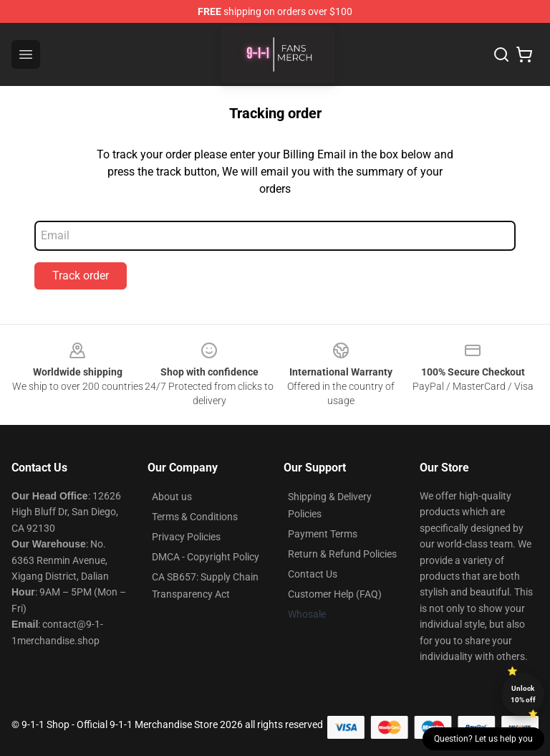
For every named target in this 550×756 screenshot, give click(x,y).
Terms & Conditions (195, 517)
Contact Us (313, 574)
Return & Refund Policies (342, 554)
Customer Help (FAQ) (335, 594)
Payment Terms (323, 534)
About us (172, 497)
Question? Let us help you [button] (483, 739)
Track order (81, 276)
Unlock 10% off (523, 694)
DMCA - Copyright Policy (206, 557)
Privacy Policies (186, 537)
